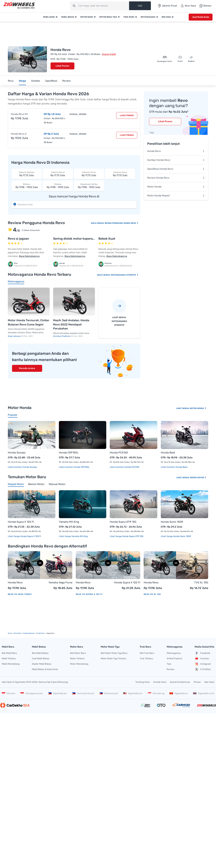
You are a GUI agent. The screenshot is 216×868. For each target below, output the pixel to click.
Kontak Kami (160, 682)
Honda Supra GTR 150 (123, 522)
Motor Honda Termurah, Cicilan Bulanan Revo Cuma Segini (28, 322)
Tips (169, 664)
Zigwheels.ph (57, 693)
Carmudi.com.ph (83, 693)
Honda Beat (168, 453)
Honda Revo (176, 151)
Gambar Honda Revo (176, 160)
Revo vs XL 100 (152, 594)
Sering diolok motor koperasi (74, 239)
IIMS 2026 (166, 17)
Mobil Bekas (68, 17)
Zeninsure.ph (109, 693)
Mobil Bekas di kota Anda (45, 669)
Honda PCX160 (119, 453)
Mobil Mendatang (11, 664)
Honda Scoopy (17, 453)
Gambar (36, 81)
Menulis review (27, 368)
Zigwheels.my (133, 693)
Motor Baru (87, 17)
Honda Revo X (19, 134)
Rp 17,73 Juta (27, 174)
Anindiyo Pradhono (62, 336)
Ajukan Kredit (109, 54)
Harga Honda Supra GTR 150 (129, 536)
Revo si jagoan (18, 239)
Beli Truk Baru (147, 653)
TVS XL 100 (201, 583)
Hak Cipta (209, 682)
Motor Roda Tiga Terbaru (113, 658)
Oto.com (9, 693)
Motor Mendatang (79, 664)
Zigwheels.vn (179, 693)
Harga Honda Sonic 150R (178, 536)
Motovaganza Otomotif (125, 275)
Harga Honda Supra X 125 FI (27, 536)
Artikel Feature (174, 658)
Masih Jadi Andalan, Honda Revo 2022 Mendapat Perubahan (71, 324)
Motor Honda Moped (176, 196)
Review (66, 81)
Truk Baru (129, 17)
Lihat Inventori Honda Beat (174, 467)
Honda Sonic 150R (172, 522)
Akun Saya (188, 6)
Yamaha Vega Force (60, 583)
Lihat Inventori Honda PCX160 (125, 467)
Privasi (197, 682)
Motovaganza (148, 17)
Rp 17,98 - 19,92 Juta (27, 186)
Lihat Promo (62, 66)
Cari (140, 6)
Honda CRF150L (69, 453)
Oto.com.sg (156, 693)
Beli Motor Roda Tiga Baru (114, 653)
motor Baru (18, 633)
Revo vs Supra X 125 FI (89, 594)
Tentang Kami (143, 682)
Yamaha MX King (69, 522)
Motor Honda (176, 187)
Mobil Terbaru (9, 658)
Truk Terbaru (146, 658)
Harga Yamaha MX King (76, 536)
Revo (11, 81)
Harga (22, 81)
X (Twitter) (203, 669)
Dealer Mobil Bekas (42, 664)
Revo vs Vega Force (20, 594)
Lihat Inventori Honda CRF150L (74, 467)
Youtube (202, 659)
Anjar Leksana (14, 336)
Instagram (203, 664)
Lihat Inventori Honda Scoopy (22, 467)
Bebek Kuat (107, 239)
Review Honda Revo (176, 178)
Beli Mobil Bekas (40, 653)
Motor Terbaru (77, 658)
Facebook (202, 653)
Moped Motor (198, 478)
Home (10, 633)
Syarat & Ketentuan (180, 682)
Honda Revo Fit (19, 114)
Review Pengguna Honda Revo (122, 223)
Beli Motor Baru (78, 653)
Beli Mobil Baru (9, 653)
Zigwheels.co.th (204, 693)
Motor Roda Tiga (108, 17)
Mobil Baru (49, 17)
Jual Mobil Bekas (41, 658)
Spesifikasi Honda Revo (176, 169)
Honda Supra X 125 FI (21, 522)
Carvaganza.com (32, 693)
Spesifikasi (51, 81)
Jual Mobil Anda (201, 17)
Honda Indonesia (29, 633)
